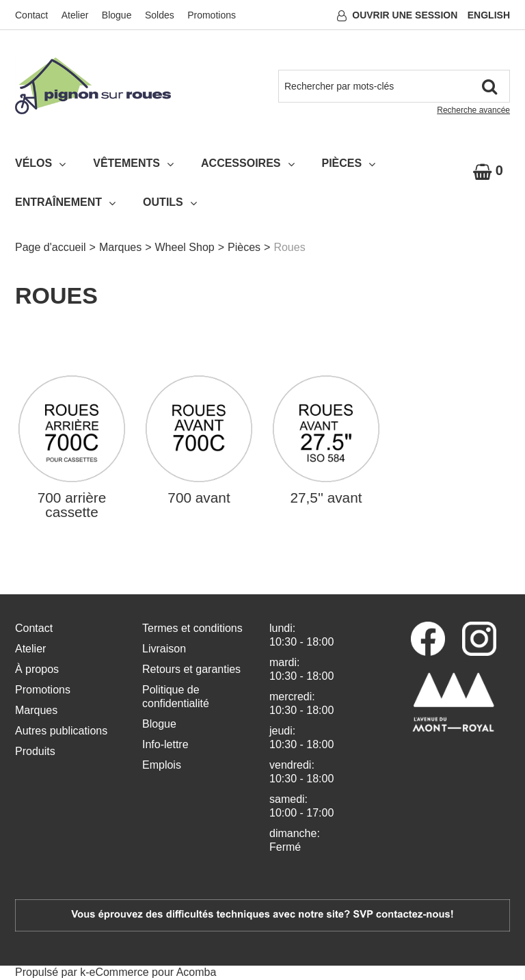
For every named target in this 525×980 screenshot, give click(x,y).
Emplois (162, 765)
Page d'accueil (51, 247)
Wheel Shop (185, 247)
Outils (170, 202)
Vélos (40, 163)
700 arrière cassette (72, 505)
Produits (35, 751)
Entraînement (65, 202)
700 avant (199, 498)
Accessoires (247, 163)
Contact (31, 15)
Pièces (349, 163)
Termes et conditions (192, 628)
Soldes (160, 15)
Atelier (75, 15)
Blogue (117, 15)
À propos (37, 669)
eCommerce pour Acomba (153, 972)
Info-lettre (165, 744)
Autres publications (61, 731)
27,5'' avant (326, 498)
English (489, 15)
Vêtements (133, 163)
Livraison (164, 649)
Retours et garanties (191, 669)
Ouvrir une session (405, 15)
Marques (120, 247)
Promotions (212, 15)
